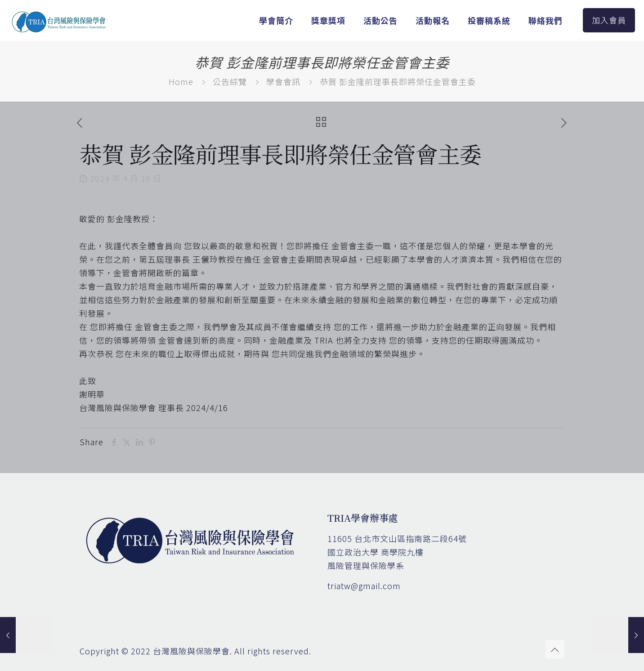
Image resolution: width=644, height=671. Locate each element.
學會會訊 (283, 81)
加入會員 (609, 20)
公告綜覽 (230, 81)
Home (181, 81)
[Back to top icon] (555, 649)
